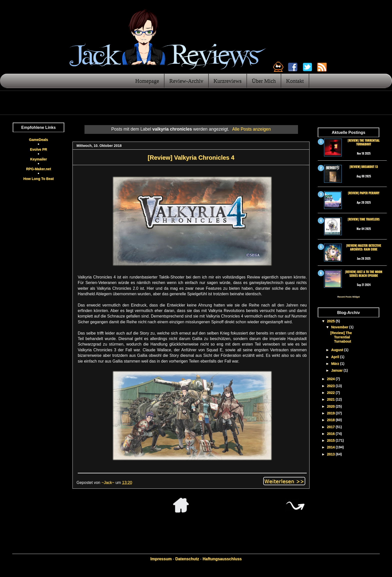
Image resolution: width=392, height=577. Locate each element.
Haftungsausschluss (222, 559)
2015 (331, 440)
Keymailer (39, 159)
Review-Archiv (186, 81)
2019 (331, 413)
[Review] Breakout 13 (364, 167)
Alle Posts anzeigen (251, 129)
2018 (331, 420)
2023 (331, 386)
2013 (331, 454)
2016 (331, 434)
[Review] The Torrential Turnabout (364, 142)
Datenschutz (187, 559)
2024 (331, 379)
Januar (337, 370)
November (340, 327)
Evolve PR (38, 149)
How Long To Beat (38, 179)
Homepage (147, 81)
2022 (331, 393)
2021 (331, 399)
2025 (331, 321)
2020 (331, 406)
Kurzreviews (227, 81)
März (335, 364)
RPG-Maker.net (38, 169)
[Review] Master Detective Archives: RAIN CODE (364, 247)
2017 (331, 427)
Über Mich (264, 81)
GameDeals (38, 140)
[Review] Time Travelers (364, 219)
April (335, 357)
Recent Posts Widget (348, 297)
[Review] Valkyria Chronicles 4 (191, 158)
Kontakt (295, 81)
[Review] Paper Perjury (363, 193)
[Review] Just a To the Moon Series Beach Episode (363, 273)
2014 (331, 447)
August (337, 350)
